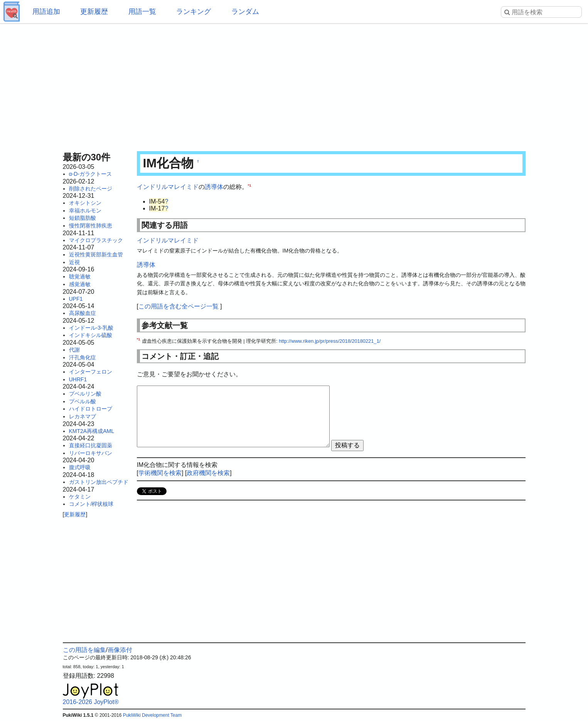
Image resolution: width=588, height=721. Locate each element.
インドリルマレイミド (168, 187)
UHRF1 (78, 379)
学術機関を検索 (160, 473)
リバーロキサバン (91, 453)
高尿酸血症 (83, 313)
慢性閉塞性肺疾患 (91, 226)
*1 (250, 185)
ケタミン (80, 497)
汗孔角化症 (83, 357)
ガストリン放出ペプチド (99, 482)
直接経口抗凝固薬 (91, 445)
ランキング (194, 12)
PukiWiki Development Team (152, 715)
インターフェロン (91, 372)
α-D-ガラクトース (91, 174)
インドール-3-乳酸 (91, 328)
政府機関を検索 (208, 473)
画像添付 (120, 650)
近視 (74, 262)
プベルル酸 (83, 401)
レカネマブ (83, 416)
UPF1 (76, 299)
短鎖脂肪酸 (83, 218)
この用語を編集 (84, 650)
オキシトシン (85, 203)
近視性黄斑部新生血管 (96, 254)
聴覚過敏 (80, 276)
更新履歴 (94, 12)
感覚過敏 (80, 284)
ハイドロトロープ (91, 409)
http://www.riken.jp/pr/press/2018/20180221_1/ (330, 341)
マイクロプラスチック (96, 240)
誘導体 (214, 187)
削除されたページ (91, 189)
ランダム (245, 12)
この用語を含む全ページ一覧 (179, 306)
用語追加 (46, 12)
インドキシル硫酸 (91, 335)
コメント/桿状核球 (91, 504)
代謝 (74, 350)
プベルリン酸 (85, 394)
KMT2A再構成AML (92, 431)
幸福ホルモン (85, 211)
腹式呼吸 (80, 467)
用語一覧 (142, 12)
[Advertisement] (294, 85)
